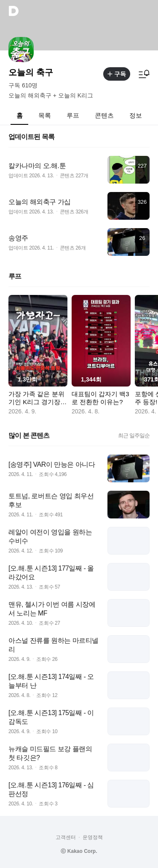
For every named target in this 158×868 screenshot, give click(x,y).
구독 (117, 74)
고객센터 (66, 837)
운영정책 (93, 837)
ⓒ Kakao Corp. (79, 851)
